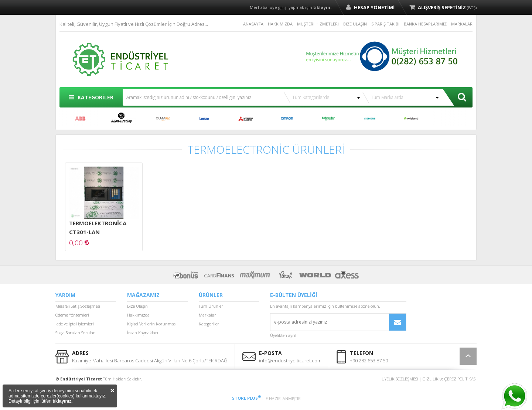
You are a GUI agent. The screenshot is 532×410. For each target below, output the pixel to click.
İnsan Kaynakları (143, 333)
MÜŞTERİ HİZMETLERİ (318, 24)
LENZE (204, 119)
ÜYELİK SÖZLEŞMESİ (400, 379)
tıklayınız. (62, 401)
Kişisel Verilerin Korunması (152, 324)
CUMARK (163, 119)
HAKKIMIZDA (280, 24)
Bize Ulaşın (137, 306)
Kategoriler (209, 324)
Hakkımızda (138, 315)
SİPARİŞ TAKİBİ (385, 24)
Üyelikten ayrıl (283, 335)
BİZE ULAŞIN (355, 24)
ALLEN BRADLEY (122, 119)
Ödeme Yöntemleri (72, 315)
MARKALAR (462, 24)
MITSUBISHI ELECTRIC (246, 119)
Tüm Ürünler (211, 306)
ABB (80, 119)
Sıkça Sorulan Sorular (75, 333)
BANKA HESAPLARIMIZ (425, 24)
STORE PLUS (247, 398)
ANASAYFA (253, 24)
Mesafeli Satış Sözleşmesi (78, 306)
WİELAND (411, 119)
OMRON (287, 119)
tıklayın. (322, 7)
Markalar (207, 315)
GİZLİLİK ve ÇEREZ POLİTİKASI (450, 379)
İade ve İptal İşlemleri (75, 324)
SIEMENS (370, 119)
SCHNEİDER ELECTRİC (328, 119)
